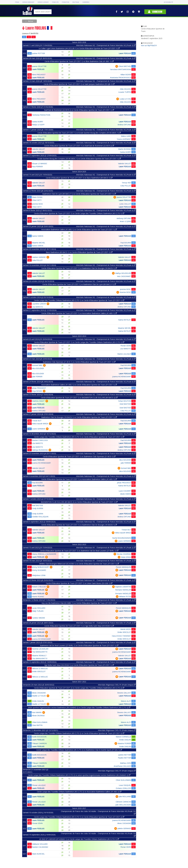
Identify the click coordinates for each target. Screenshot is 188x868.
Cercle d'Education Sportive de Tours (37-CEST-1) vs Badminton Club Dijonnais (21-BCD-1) (79, 457)
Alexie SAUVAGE (38, 716)
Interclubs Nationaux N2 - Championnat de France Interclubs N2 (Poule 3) (106, 45)
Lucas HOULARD (39, 608)
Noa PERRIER (37, 166)
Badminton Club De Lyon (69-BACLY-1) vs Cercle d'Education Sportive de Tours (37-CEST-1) (79, 194)
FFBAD (17, 2)
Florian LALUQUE (39, 785)
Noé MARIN (37, 712)
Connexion (155, 12)
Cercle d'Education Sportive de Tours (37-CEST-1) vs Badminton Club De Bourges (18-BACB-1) (79, 268)
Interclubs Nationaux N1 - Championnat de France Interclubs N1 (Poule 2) (106, 548)
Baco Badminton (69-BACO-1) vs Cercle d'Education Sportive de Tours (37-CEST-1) (79, 252)
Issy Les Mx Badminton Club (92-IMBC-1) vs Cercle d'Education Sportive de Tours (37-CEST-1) (79, 603)
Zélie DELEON (125, 89)
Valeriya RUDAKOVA (40, 450)
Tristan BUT (37, 421)
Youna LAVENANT (124, 139)
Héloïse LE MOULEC (40, 668)
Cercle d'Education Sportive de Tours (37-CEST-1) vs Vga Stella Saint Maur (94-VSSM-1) (79, 626)
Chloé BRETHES (125, 66)
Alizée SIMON (126, 494)
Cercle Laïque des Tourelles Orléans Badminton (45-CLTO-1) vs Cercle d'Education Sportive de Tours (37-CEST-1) (79, 300)
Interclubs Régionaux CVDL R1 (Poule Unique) (117, 685)
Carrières (86, 2)
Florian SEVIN (126, 346)
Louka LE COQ (125, 99)
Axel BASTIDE (38, 505)
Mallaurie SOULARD (40, 844)
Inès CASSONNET (124, 276)
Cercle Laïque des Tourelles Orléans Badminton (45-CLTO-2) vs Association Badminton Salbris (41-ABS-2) (79, 792)
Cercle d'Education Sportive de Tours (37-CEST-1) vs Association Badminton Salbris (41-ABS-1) (79, 313)
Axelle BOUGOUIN (39, 737)
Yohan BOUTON (125, 401)
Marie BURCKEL (38, 854)
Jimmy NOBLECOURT (41, 567)
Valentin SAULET (39, 149)
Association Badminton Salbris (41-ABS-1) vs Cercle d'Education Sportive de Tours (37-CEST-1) (79, 229)
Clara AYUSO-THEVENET (121, 636)
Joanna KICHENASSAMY (122, 377)
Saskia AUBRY (38, 122)
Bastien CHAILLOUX (40, 440)
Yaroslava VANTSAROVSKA (120, 69)
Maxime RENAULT (39, 656)
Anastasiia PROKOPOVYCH (120, 78)
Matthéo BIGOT (38, 401)
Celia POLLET (126, 186)
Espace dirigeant (28, 2)
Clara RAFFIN (37, 725)
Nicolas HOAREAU (124, 554)
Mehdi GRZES (126, 629)
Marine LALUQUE (124, 354)
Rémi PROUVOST (39, 75)
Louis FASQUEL (125, 785)
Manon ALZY (126, 701)
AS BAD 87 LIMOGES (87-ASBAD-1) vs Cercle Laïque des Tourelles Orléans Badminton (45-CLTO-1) (79, 839)
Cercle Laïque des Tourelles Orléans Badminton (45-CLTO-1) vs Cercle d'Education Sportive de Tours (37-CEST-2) (79, 817)
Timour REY (126, 183)
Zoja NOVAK (37, 391)
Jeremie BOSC (38, 204)
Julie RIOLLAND (125, 796)
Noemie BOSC (125, 292)
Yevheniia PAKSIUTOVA (41, 115)
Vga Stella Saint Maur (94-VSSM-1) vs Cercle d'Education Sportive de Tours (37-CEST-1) (79, 665)
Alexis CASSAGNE (39, 693)
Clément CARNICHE (123, 802)
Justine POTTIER (38, 53)
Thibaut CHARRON (39, 743)
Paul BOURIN (126, 243)
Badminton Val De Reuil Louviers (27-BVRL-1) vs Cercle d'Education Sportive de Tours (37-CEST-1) (79, 645)
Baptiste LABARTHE (123, 587)
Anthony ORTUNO (124, 218)
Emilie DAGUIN (38, 701)
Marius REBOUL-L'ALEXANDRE (44, 554)
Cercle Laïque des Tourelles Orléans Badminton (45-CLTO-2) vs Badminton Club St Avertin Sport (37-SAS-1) (79, 750)
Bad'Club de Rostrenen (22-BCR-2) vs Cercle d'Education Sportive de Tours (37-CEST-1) (79, 110)
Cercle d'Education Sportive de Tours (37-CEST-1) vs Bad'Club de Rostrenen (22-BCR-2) (79, 146)
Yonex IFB (55, 2)
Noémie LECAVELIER (40, 649)
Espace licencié (43, 2)
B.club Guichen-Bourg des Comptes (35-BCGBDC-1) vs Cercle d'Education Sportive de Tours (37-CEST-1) (79, 159)
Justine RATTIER (125, 755)
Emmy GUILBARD (39, 570)
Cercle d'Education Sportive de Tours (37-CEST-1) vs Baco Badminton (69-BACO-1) (79, 178)
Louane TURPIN (125, 92)
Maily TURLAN (38, 611)
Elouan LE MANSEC (40, 164)
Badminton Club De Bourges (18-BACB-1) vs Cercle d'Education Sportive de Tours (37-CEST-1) (79, 417)
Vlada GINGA (126, 557)
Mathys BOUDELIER (123, 273)
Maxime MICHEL (39, 243)
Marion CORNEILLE (123, 737)
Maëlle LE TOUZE (39, 696)
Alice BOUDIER (38, 368)
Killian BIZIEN (126, 75)
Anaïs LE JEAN (125, 221)
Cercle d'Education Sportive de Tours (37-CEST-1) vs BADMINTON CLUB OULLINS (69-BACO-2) (79, 398)
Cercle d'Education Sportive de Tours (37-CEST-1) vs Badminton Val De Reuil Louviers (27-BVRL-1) (79, 551)
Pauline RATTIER (124, 758)
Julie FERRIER (37, 377)
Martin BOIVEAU (125, 149)
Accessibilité (168, 2)
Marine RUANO (38, 597)
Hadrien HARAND (39, 257)
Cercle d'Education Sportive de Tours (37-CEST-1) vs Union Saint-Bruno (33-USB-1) (79, 583)
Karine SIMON (38, 236)
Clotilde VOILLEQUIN (40, 517)
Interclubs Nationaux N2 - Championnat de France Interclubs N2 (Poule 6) (106, 175)
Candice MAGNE (38, 618)
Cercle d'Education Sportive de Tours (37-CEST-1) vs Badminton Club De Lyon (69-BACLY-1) (79, 284)
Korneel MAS (37, 365)
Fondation (66, 2)
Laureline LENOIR (39, 304)
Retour (30, 21)
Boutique (76, 2)
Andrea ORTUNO (124, 125)
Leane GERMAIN (39, 429)
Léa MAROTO (38, 307)
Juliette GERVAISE (124, 828)
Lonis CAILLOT (125, 204)
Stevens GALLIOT (124, 693)
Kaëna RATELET (125, 320)
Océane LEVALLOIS (123, 788)
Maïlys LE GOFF (38, 125)
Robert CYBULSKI (39, 587)
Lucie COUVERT (125, 491)
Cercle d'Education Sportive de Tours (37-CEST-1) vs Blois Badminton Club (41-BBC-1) (79, 61)
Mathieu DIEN (125, 763)
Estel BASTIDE (125, 404)
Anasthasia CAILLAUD (122, 766)
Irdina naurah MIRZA (40, 424)
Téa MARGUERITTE (40, 652)
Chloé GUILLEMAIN (40, 722)
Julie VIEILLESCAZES (123, 805)
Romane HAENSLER (123, 590)
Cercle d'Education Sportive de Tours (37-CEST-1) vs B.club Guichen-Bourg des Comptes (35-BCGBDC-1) (79, 133)
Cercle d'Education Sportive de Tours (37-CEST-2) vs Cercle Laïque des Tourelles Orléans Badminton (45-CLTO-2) (79, 688)
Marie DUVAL (37, 197)
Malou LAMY (126, 136)
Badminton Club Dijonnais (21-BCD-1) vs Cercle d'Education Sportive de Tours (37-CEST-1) (79, 362)
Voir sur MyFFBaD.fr (149, 45)
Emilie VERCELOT (124, 632)
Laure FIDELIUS (125, 53)
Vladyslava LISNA (39, 575)
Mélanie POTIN (125, 596)
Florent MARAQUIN (123, 567)
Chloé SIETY (37, 200)
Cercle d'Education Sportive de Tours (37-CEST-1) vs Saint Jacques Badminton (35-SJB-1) (79, 84)
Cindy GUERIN (38, 508)
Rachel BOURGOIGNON (122, 538)
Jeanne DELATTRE (39, 66)
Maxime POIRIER (124, 743)
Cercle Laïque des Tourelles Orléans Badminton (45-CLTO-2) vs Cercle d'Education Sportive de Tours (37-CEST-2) (79, 733)
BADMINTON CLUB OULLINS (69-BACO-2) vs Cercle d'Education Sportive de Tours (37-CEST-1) (79, 502)
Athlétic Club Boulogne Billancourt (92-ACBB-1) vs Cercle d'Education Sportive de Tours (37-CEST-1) (79, 564)
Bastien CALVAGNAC (40, 847)
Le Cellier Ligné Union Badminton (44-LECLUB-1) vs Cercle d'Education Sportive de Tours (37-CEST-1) (79, 48)
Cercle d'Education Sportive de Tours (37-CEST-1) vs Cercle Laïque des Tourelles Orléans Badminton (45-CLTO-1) (79, 213)
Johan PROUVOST (39, 388)
